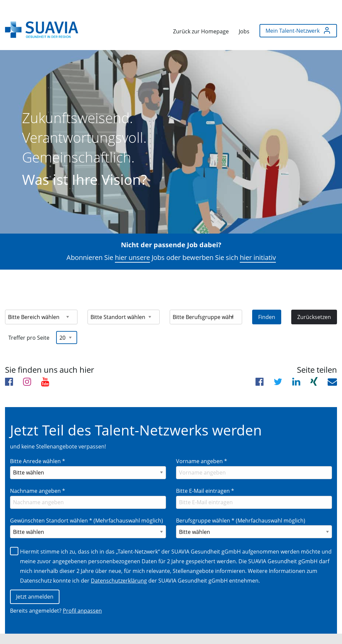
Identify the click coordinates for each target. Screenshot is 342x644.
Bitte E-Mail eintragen (205, 474)
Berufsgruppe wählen (241, 504)
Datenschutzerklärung (119, 564)
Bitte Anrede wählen (38, 444)
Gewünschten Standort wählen (87, 504)
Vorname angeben (202, 444)
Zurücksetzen (314, 300)
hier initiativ (258, 241)
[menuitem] (42, 28)
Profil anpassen (82, 595)
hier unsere (132, 241)
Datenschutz (62, 631)
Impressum (26, 631)
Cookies (93, 631)
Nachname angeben (38, 474)
